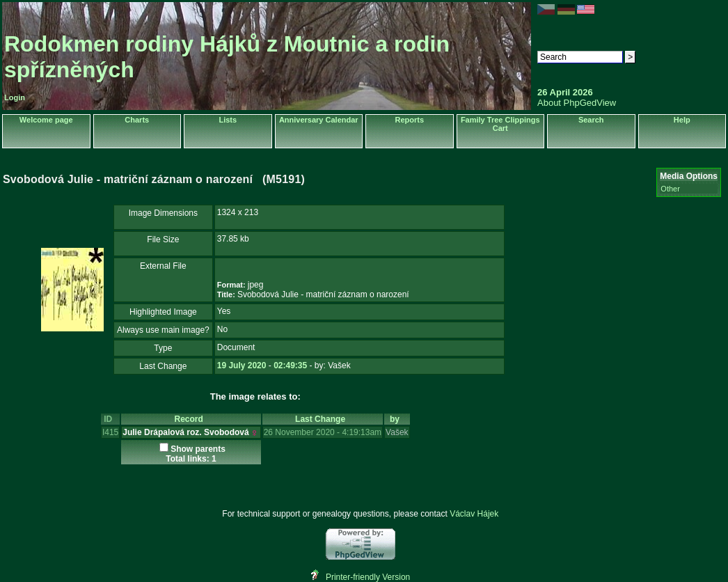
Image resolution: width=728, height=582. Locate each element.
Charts (137, 120)
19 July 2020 (242, 365)
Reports (409, 120)
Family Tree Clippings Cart (500, 124)
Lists (228, 120)
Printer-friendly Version (368, 577)
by (397, 419)
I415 (110, 432)
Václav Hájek (474, 514)
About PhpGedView (577, 103)
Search (591, 120)
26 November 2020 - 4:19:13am (323, 432)
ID (110, 419)
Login (15, 97)
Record (191, 419)
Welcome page (46, 120)
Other (670, 189)
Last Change (323, 419)
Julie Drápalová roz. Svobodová (185, 432)
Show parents (198, 449)
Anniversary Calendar (319, 120)
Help (682, 120)
